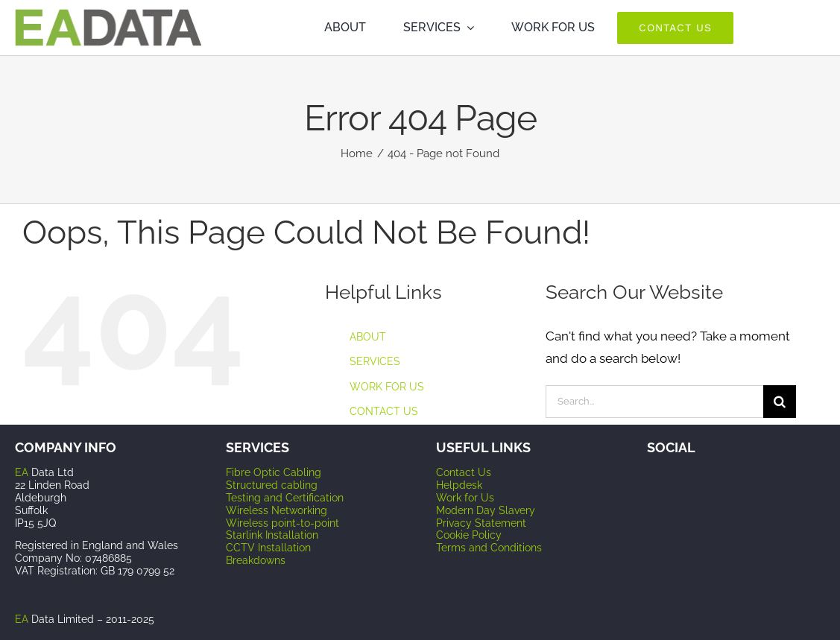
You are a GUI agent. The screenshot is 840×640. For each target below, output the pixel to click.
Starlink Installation (272, 535)
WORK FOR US (387, 387)
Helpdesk (459, 485)
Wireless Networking (277, 510)
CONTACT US (384, 411)
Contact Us (464, 472)
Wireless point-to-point (282, 523)
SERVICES (375, 361)
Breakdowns (256, 560)
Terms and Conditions (489, 548)
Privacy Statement (481, 523)
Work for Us (465, 498)
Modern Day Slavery (486, 510)
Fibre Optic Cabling (274, 472)
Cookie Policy (469, 535)
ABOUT (368, 337)
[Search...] (654, 402)
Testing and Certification (285, 498)
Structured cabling (272, 485)
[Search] (780, 402)
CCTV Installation (268, 548)
